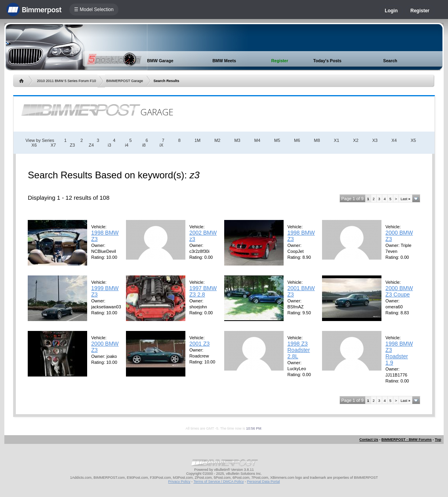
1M (197, 140)
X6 (34, 145)
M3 (237, 140)
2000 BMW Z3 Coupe (399, 291)
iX (162, 145)
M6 (297, 140)
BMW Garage (160, 61)
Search (390, 61)
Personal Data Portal (263, 482)
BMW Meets (224, 61)
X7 (53, 145)
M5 (277, 140)
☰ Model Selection (94, 10)
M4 (257, 140)
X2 (356, 140)
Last (405, 199)
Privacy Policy (179, 482)
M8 (317, 140)
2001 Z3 (199, 344)
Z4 (91, 145)
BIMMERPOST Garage (125, 81)
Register (420, 11)
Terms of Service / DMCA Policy (218, 482)
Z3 (72, 145)
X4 (394, 140)
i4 (127, 145)
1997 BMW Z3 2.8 (203, 291)
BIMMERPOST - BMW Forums (407, 440)
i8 (144, 145)
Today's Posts (327, 61)
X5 (413, 140)
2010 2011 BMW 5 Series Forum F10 (66, 81)
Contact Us (369, 440)
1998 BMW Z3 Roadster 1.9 (399, 353)
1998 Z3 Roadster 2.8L (299, 350)
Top (438, 440)
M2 (217, 140)
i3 (110, 145)
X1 (336, 140)
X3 (375, 140)
